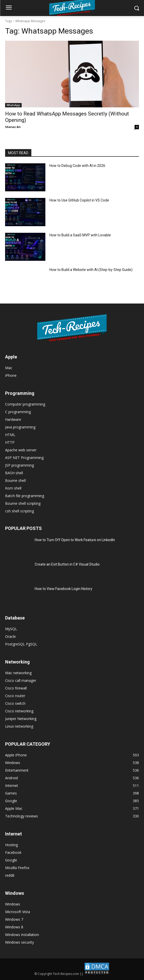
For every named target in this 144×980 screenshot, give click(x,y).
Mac (9, 368)
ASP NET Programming (24, 458)
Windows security (19, 942)
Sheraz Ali (13, 127)
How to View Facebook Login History (63, 589)
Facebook (13, 852)
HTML (10, 435)
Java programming (20, 427)
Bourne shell (15, 480)
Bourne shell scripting (23, 503)
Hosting (11, 845)
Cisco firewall (16, 688)
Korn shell (13, 488)
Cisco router (15, 696)
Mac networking (18, 673)
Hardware (13, 419)
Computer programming (25, 404)
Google (11, 860)
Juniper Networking (21, 719)
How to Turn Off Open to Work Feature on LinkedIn (75, 540)
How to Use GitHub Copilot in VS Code (79, 200)
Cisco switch (15, 703)
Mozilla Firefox (17, 868)
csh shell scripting (19, 511)
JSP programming (19, 465)
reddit (10, 875)
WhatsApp (13, 105)
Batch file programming (25, 496)
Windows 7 (14, 919)
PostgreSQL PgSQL (21, 644)
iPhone (11, 375)
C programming (18, 412)
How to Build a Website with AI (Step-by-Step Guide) (91, 270)
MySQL (11, 629)
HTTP (10, 442)
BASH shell (14, 473)
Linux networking (19, 726)
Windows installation (22, 935)
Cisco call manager (21, 680)
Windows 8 (14, 927)
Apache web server (21, 450)
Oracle (10, 636)
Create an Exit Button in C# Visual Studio (67, 564)
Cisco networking (19, 711)
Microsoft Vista (18, 912)
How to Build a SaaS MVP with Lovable (80, 235)
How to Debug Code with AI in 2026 (77, 166)
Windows (13, 904)
